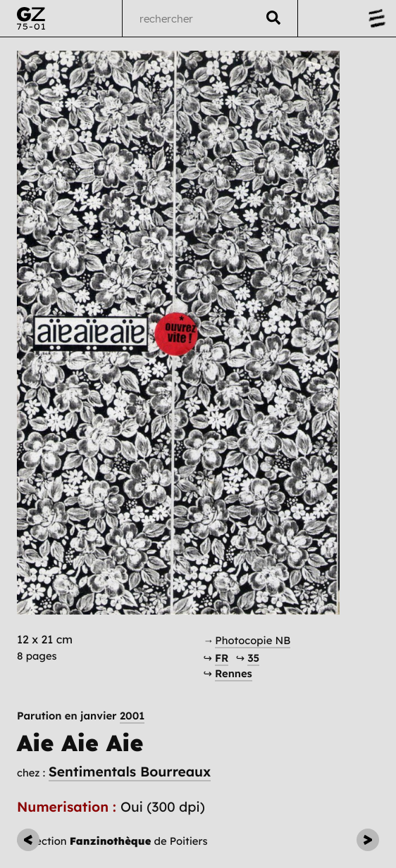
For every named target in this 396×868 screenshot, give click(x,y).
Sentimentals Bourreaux (130, 772)
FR (222, 658)
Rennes (234, 673)
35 (253, 658)
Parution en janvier (81, 716)
